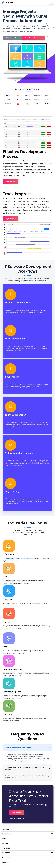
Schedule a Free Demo (34, 38)
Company (27, 858)
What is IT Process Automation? (18, 748)
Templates (27, 848)
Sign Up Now (11, 181)
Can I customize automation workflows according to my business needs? (26, 777)
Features (27, 843)
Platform (27, 839)
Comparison (27, 853)
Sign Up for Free (12, 38)
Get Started (16, 813)
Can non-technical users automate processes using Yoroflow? (24, 768)
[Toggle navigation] (51, 3)
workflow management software (18, 558)
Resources (27, 834)
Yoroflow (27, 829)
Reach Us (27, 862)
